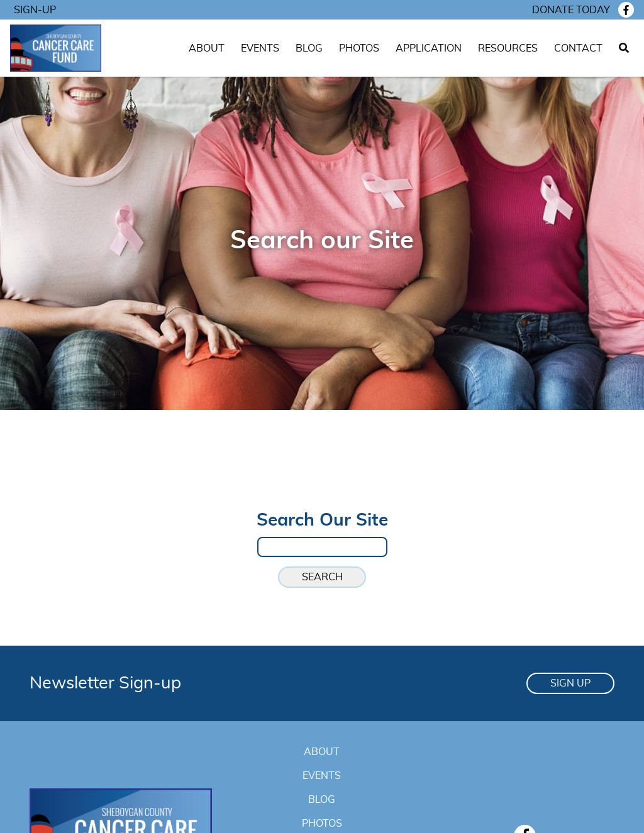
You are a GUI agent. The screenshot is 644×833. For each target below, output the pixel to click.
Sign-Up (35, 10)
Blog (309, 48)
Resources (508, 48)
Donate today (571, 10)
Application (429, 48)
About (207, 48)
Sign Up (570, 683)
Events (260, 48)
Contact (578, 48)
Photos (359, 48)
